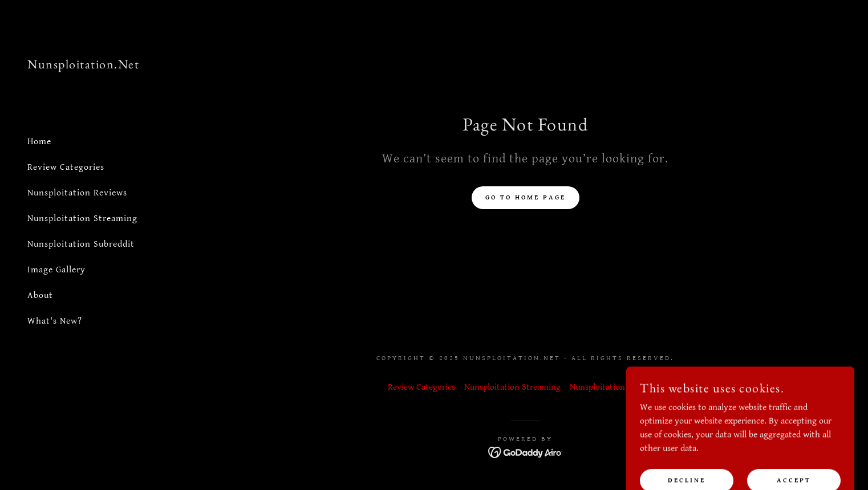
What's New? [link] (55, 321)
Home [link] (39, 142)
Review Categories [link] (66, 167)
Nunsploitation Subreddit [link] (81, 244)
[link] (83, 66)
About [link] (40, 295)
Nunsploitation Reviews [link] (77, 193)
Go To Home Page (526, 197)
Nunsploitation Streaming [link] (82, 219)
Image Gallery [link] (56, 270)
